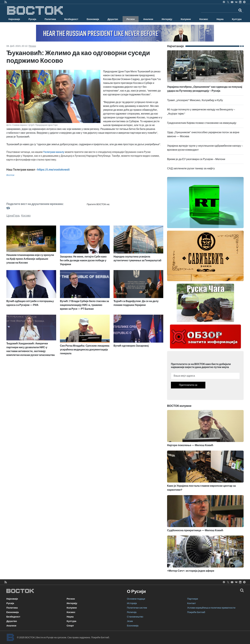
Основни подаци (136, 599)
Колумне (186, 19)
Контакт (191, 603)
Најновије (14, 19)
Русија (32, 19)
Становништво (135, 617)
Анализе (148, 19)
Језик (130, 621)
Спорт (70, 626)
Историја (132, 603)
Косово (26, 216)
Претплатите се (188, 385)
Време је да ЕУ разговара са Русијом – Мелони (196, 159)
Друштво (113, 19)
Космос (204, 19)
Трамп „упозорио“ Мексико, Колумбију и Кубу (195, 100)
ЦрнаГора (13, 216)
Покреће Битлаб (196, 612)
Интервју (167, 19)
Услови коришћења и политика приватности (211, 608)
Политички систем (137, 608)
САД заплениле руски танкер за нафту (191, 168)
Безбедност (71, 19)
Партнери (193, 599)
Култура (237, 19)
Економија (93, 19)
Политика (50, 19)
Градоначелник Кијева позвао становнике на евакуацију (202, 123)
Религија (132, 612)
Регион (131, 19)
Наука (220, 19)
